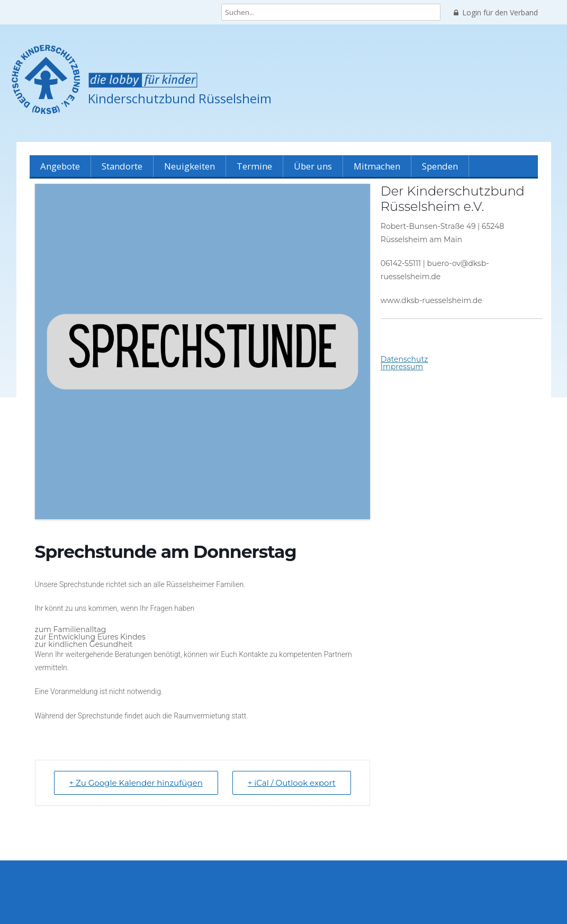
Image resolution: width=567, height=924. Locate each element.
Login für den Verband (496, 13)
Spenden (440, 166)
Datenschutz (404, 359)
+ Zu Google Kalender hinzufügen (136, 783)
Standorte (122, 166)
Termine (254, 166)
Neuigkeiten (190, 166)
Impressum (402, 367)
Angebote (60, 166)
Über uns (313, 166)
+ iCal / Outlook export (292, 783)
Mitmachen (377, 166)
